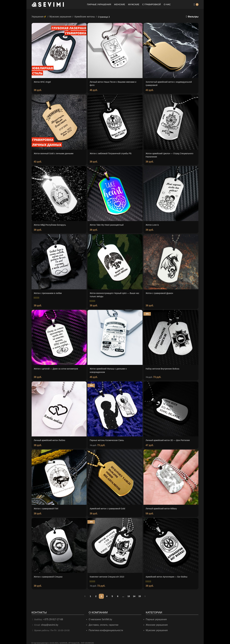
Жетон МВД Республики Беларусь (51, 224)
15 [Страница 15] (140, 593)
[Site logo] (48, 4)
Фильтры (193, 17)
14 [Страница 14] (134, 593)
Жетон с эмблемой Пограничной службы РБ (112, 153)
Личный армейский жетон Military (163, 506)
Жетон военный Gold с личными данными (55, 153)
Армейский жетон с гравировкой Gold (109, 506)
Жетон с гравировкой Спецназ (49, 574)
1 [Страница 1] (90, 593)
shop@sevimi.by (49, 622)
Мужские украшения (59, 16)
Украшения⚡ (39, 16)
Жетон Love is (153, 224)
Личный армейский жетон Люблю (51, 438)
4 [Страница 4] (107, 593)
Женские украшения (156, 622)
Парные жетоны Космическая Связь (108, 438)
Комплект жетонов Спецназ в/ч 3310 (108, 574)
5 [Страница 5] (112, 593)
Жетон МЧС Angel (43, 82)
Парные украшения (156, 616)
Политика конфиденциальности (105, 627)
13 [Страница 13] (129, 593)
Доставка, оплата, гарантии (103, 622)
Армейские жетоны (82, 16)
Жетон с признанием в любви (49, 292)
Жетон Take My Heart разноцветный (108, 224)
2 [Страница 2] (96, 593)
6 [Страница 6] (118, 593)
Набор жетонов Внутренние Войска (164, 367)
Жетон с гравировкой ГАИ (47, 506)
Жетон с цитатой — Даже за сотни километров (58, 367)
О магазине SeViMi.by (100, 616)
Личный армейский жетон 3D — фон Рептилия (170, 438)
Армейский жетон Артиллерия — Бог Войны (168, 574)
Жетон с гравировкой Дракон (161, 292)
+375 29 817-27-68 (53, 616)
